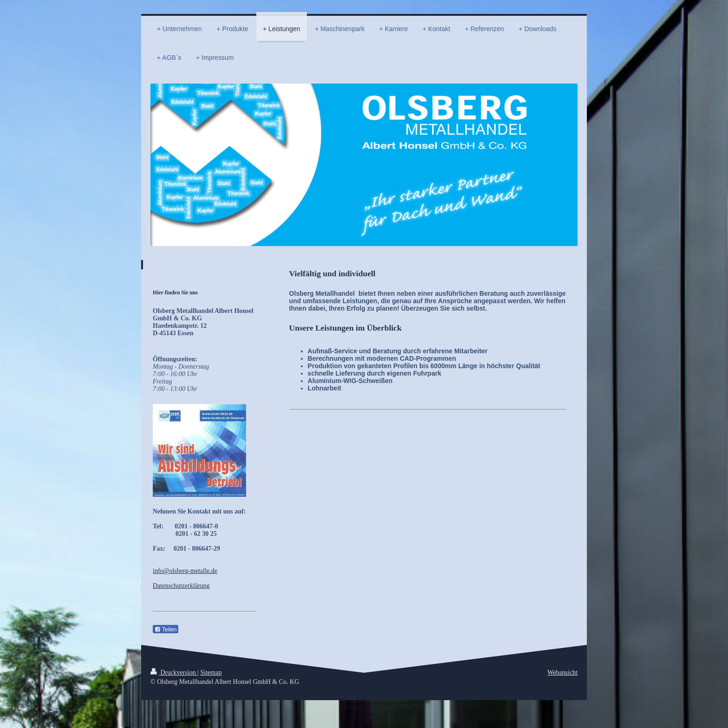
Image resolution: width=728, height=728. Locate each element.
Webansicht (562, 673)
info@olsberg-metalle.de (185, 571)
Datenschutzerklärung (181, 586)
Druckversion (174, 673)
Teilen (166, 630)
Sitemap (211, 673)
